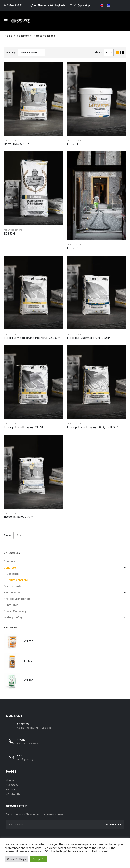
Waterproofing (13, 617)
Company (13, 785)
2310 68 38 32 (13, 5)
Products (13, 790)
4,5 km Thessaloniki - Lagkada (46, 5)
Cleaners (10, 561)
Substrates (11, 605)
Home (9, 36)
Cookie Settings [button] (17, 859)
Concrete (23, 36)
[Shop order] (31, 53)
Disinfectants (13, 586)
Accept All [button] (38, 859)
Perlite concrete (13, 140)
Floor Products (13, 593)
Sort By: (11, 53)
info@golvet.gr (80, 5)
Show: (98, 53)
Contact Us (14, 794)
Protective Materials (17, 599)
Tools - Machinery (15, 611)
